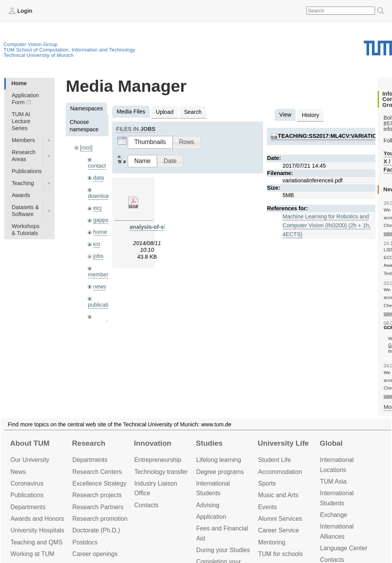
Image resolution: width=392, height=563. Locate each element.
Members (23, 140)
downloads (101, 196)
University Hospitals (37, 530)
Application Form (25, 99)
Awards (21, 195)
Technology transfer (161, 472)
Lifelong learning (219, 460)
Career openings (95, 554)
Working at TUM (33, 554)
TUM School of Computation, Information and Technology (69, 50)
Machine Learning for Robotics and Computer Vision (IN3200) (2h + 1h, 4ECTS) (326, 225)
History (311, 115)
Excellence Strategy (99, 483)
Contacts (146, 505)
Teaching (23, 183)
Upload (165, 112)
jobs (98, 256)
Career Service (279, 530)
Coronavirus (27, 483)
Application (211, 517)
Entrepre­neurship (158, 460)
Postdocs (85, 542)
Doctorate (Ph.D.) (96, 530)
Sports (267, 483)
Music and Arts (278, 495)
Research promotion (100, 519)
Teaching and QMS (37, 542)
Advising (208, 505)
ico (97, 244)
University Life (283, 443)
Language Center (344, 548)
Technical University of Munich (39, 55)
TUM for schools (280, 554)
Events (267, 507)
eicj (98, 208)
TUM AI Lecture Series (21, 121)
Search (193, 112)
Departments (28, 507)
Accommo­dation (280, 472)
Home (19, 83)
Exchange (334, 515)
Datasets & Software (25, 211)
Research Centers (97, 472)
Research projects (97, 495)
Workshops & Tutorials (26, 230)
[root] (86, 148)
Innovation (153, 443)
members (99, 275)
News (18, 472)
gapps (101, 220)
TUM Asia (333, 481)
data (99, 178)
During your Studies (223, 550)
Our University (30, 460)
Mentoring (272, 542)
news (100, 287)
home (100, 232)
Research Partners (98, 507)
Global (331, 443)
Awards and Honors (37, 519)
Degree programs (220, 472)
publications (103, 305)
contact (97, 166)
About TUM (30, 443)
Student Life (274, 460)
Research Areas (24, 156)
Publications (27, 171)
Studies (209, 443)
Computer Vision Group (31, 44)
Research (89, 443)
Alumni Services (280, 519)
